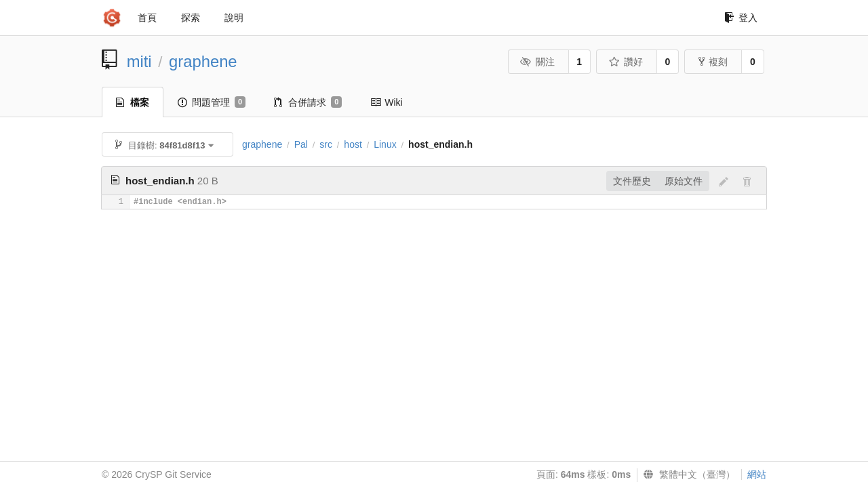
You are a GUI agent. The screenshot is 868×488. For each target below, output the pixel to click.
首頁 (147, 18)
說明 (234, 18)
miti (139, 61)
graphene (203, 61)
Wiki (386, 102)
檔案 (133, 102)
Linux (385, 144)
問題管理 (212, 102)
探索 (191, 18)
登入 (741, 18)
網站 (757, 474)
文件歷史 (632, 181)
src (326, 144)
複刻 (713, 62)
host (353, 144)
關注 (537, 62)
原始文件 (684, 181)
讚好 (626, 62)
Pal (301, 144)
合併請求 (308, 102)
